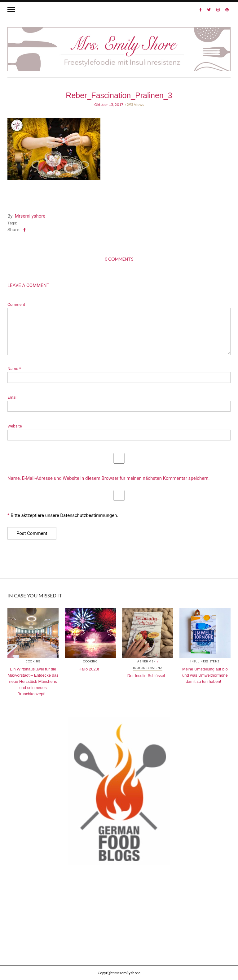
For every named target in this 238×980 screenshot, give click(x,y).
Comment (16, 304)
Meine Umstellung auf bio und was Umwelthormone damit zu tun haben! (205, 675)
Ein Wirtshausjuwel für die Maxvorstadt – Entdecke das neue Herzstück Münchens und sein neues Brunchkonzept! (33, 681)
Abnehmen (147, 661)
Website (15, 426)
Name (14, 369)
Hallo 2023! (89, 669)
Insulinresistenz (148, 668)
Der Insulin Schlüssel (146, 676)
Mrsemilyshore (30, 216)
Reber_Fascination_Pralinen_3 (119, 95)
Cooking (33, 661)
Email (12, 397)
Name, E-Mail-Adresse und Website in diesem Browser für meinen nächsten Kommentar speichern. (108, 478)
